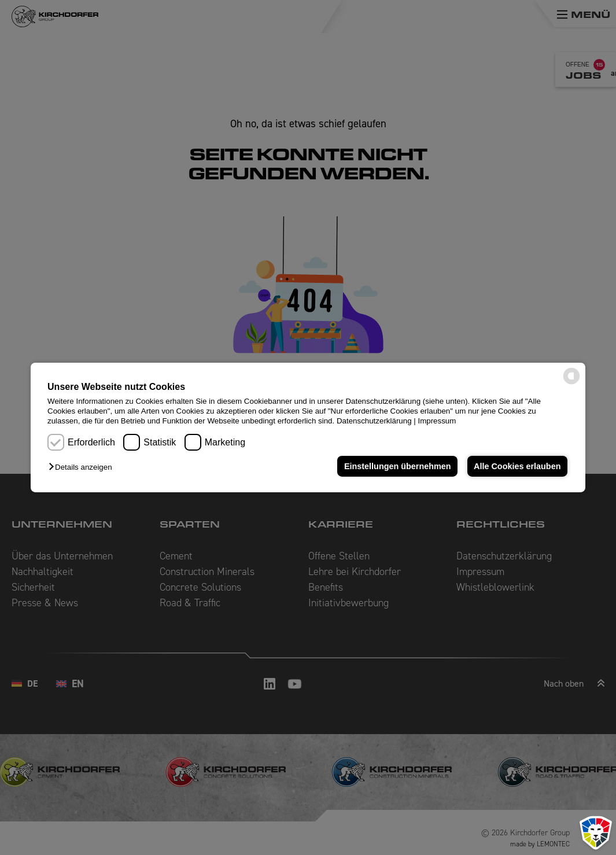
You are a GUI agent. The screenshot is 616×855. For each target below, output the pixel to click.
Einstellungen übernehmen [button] (398, 466)
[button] (83, 467)
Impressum (437, 421)
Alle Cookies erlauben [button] (517, 466)
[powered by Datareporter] (571, 383)
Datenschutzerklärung (374, 421)
